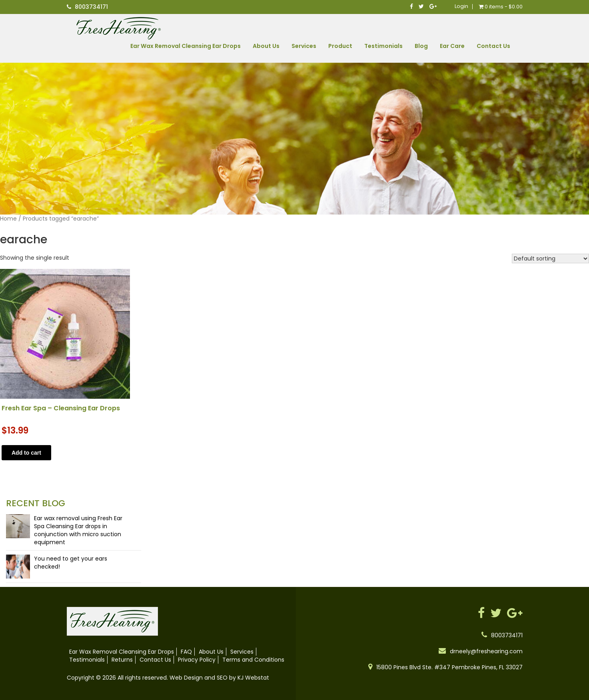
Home (8, 219)
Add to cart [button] (26, 453)
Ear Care (452, 46)
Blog (421, 46)
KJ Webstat (253, 678)
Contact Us (493, 46)
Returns (122, 660)
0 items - (501, 7)
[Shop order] (550, 259)
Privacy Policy (197, 660)
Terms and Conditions (253, 660)
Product (340, 46)
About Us (266, 46)
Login (461, 6)
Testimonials (383, 46)
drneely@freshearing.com (486, 651)
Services (304, 46)
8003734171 (91, 7)
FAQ (186, 652)
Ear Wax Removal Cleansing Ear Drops (186, 46)
